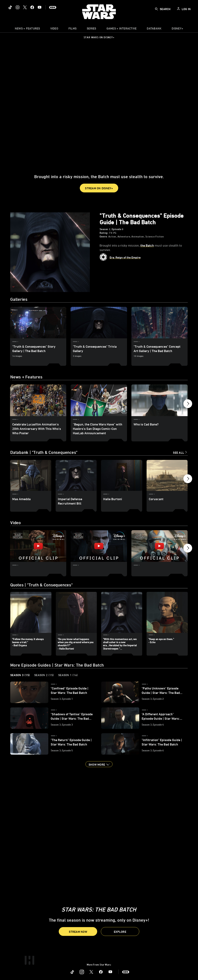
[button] (99, 188)
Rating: (104, 233)
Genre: (104, 237)
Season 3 (20, 675)
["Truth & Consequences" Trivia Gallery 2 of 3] (99, 323)
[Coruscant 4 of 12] (167, 475)
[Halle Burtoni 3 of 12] (122, 475)
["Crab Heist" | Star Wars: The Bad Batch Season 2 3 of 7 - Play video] (159, 546)
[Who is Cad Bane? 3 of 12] (159, 400)
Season (104, 229)
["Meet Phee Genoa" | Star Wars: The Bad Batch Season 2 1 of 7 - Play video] (38, 546)
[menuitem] (54, 29)
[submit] (156, 9)
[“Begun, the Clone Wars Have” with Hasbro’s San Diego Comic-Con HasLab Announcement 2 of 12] (99, 400)
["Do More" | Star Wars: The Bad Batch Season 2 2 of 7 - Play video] (99, 546)
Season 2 (44, 675)
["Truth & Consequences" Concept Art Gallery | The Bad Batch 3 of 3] (159, 323)
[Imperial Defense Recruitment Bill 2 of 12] (76, 475)
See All (179, 453)
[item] (27, 29)
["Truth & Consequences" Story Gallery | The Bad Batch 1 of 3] (38, 323)
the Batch (147, 245)
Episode (116, 229)
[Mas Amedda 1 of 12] (31, 475)
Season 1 (68, 675)
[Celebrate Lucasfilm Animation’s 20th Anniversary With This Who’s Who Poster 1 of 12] (38, 400)
